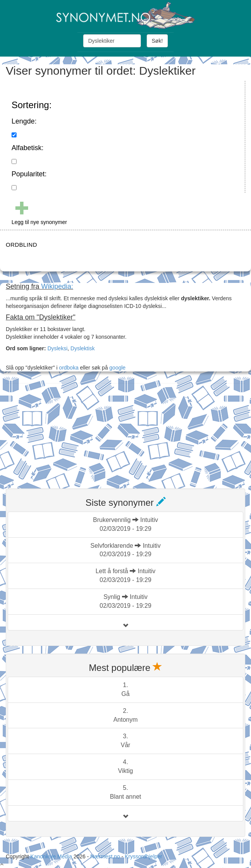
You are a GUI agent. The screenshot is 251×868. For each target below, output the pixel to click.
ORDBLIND (22, 245)
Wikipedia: (57, 286)
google (117, 368)
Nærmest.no (105, 856)
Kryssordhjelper (143, 856)
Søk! (157, 41)
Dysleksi (57, 348)
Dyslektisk (83, 348)
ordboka (68, 368)
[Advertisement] (64, 431)
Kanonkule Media (52, 856)
